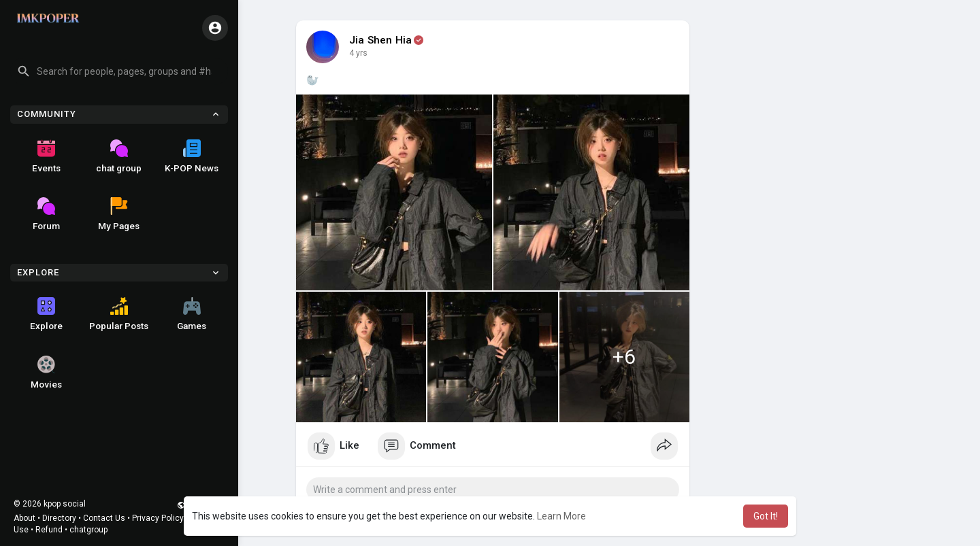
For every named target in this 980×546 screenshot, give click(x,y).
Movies (46, 373)
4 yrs (358, 53)
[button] (119, 71)
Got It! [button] (766, 516)
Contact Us (104, 518)
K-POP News (192, 156)
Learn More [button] (561, 516)
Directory (59, 518)
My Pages (119, 214)
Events (46, 156)
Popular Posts (119, 314)
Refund (49, 530)
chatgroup (88, 530)
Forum (46, 214)
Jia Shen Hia (380, 40)
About (24, 518)
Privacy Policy (158, 518)
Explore (46, 314)
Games (192, 314)
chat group (119, 156)
